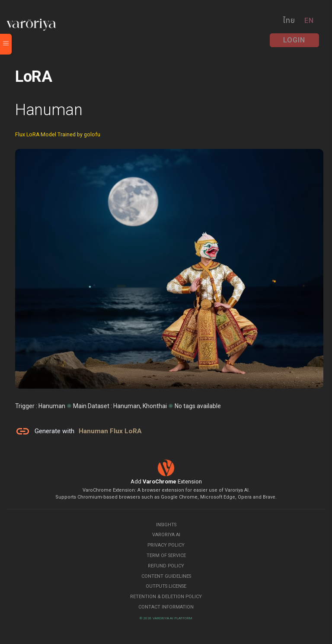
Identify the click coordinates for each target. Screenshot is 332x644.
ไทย (289, 21)
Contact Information (166, 607)
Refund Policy (166, 566)
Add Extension (166, 481)
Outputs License (166, 586)
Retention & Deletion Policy (166, 597)
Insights (166, 525)
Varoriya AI (166, 535)
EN (309, 21)
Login (294, 40)
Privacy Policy (166, 545)
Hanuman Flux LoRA (110, 431)
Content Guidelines (166, 576)
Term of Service (166, 555)
